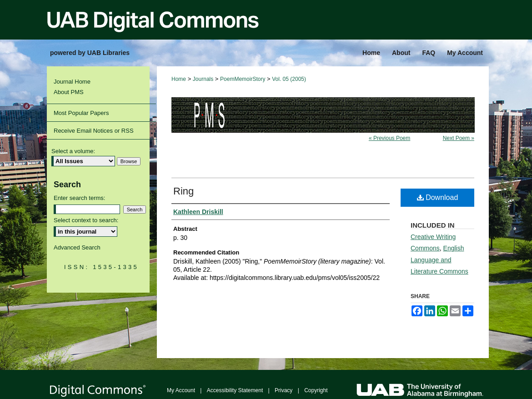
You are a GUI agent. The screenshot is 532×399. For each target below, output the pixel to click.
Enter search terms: (79, 198)
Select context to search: (86, 220)
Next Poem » (459, 138)
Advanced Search (77, 247)
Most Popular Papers (81, 113)
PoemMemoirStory (243, 79)
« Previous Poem (389, 138)
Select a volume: (73, 151)
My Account (181, 390)
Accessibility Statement (235, 390)
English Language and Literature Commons (439, 259)
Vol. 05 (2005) (289, 79)
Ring (183, 191)
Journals (203, 79)
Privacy (284, 390)
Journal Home (72, 82)
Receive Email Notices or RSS (94, 131)
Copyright (316, 390)
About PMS (69, 92)
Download (438, 197)
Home (179, 79)
